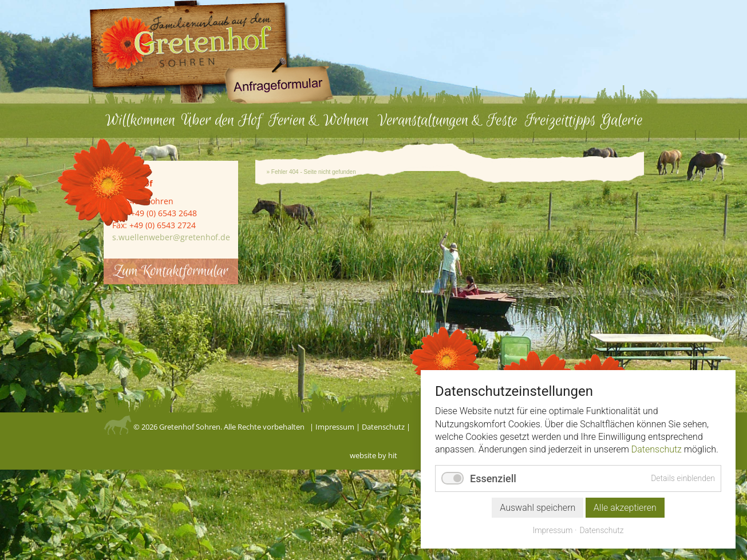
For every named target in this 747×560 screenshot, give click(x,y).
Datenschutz (383, 427)
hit (393, 455)
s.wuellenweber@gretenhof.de (171, 237)
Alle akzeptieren (625, 511)
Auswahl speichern (537, 511)
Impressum (335, 427)
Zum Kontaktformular (171, 271)
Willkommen (140, 120)
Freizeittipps (560, 120)
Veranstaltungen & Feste (448, 120)
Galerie (622, 120)
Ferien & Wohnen (319, 120)
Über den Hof (222, 120)
